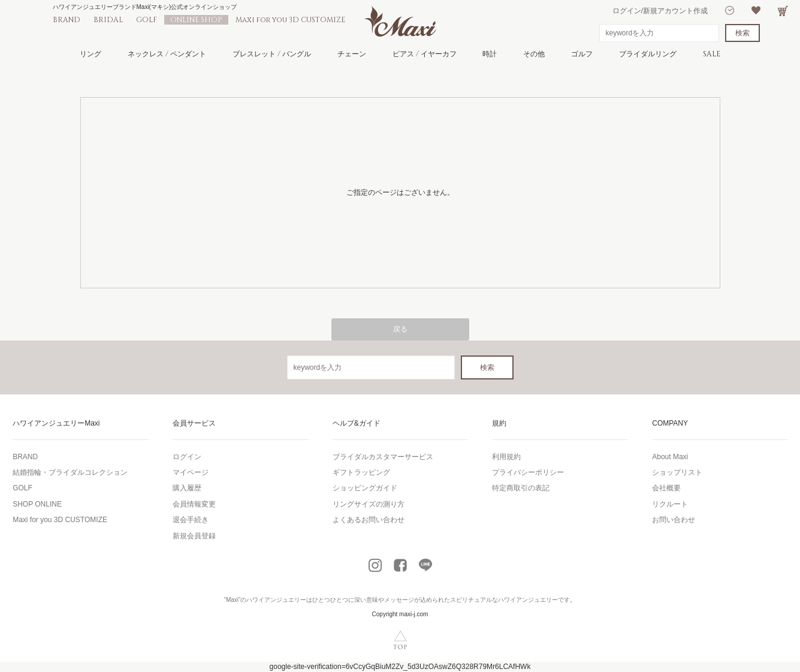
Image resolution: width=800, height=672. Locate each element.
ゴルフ (582, 54)
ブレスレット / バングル (272, 54)
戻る (400, 329)
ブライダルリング (648, 54)
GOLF (147, 20)
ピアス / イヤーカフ (425, 54)
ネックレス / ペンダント (167, 54)
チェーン (352, 54)
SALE (712, 54)
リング (90, 54)
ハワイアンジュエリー (276, 600)
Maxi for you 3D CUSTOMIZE (290, 20)
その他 (534, 54)
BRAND (67, 20)
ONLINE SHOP (196, 20)
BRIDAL (108, 20)
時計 (490, 54)
